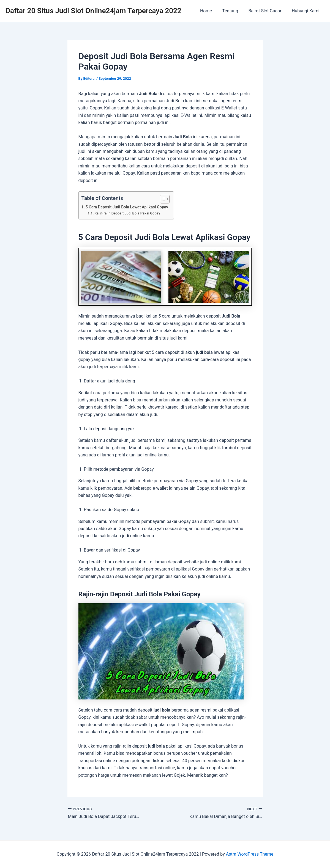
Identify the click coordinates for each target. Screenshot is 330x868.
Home (211, 11)
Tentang (234, 11)
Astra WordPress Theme (250, 854)
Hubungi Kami (306, 11)
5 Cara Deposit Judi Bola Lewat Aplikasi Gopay (127, 207)
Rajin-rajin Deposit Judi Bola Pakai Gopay (127, 213)
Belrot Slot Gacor (267, 11)
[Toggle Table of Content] (162, 199)
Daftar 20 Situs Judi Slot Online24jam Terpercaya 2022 (93, 11)
